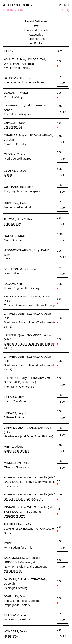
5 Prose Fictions (14, 417)
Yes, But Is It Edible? (17, 68)
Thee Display (12, 224)
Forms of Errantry (15, 144)
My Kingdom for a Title (18, 548)
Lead (7, 259)
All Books (36, 43)
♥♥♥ (36, 26)
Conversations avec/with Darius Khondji (29, 305)
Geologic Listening (16, 588)
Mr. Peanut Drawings (17, 619)
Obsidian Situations (16, 467)
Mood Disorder (13, 240)
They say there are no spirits (22, 191)
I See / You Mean (15, 401)
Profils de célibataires (18, 158)
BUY (63, 83)
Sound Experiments (16, 451)
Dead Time (11, 636)
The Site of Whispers (17, 114)
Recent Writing (13, 97)
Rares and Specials (36, 30)
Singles (9, 175)
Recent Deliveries (36, 21)
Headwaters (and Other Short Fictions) (29, 436)
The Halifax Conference (19, 387)
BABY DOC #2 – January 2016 (24, 499)
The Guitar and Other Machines (24, 82)
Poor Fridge (11, 273)
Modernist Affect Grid (17, 207)
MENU (64, 5)
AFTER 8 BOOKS (17, 5)
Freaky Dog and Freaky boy (22, 288)
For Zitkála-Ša (13, 127)
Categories (36, 34)
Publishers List (36, 39)
